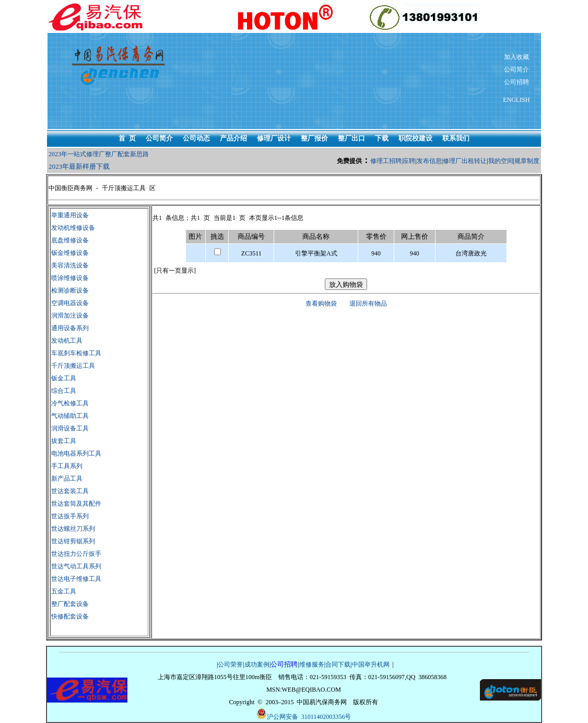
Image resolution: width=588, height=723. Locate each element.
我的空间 (501, 161)
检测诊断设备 (70, 290)
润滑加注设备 (70, 316)
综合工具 (64, 391)
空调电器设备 (70, 303)
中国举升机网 (371, 664)
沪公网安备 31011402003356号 (304, 714)
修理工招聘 (386, 161)
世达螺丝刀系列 (73, 529)
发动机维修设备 (73, 228)
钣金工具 (64, 378)
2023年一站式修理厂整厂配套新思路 (99, 154)
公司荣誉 (230, 664)
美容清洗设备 (70, 265)
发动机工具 (67, 341)
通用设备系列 (70, 328)
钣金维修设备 (70, 253)
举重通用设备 (70, 215)
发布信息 (429, 161)
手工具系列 (67, 466)
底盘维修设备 (70, 240)
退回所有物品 (368, 304)
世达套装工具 (70, 491)
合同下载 (338, 664)
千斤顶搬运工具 (73, 366)
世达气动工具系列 (76, 566)
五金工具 (64, 591)
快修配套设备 (70, 616)
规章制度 (527, 161)
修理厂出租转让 (465, 161)
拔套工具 (64, 441)
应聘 (409, 161)
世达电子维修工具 (76, 579)
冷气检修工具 (70, 403)
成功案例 (257, 664)
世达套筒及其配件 (76, 504)
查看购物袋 (321, 304)
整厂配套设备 (70, 604)
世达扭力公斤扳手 (76, 554)
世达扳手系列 (70, 516)
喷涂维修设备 (70, 278)
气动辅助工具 (70, 416)
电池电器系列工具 (76, 453)
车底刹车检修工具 (76, 353)
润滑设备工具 (70, 428)
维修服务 (312, 664)
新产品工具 (67, 479)
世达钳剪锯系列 (73, 541)
